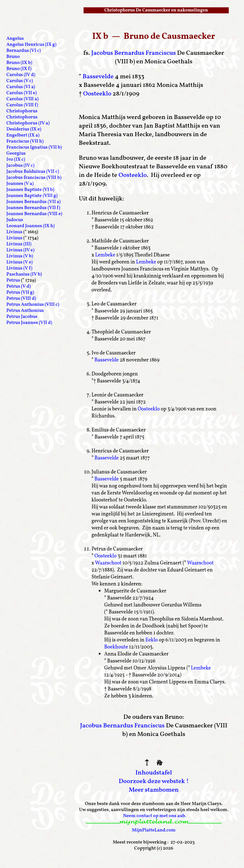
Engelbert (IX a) (23, 135)
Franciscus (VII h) (25, 141)
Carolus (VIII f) (22, 105)
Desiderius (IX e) (24, 129)
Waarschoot (108, 563)
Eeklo (152, 640)
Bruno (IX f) (19, 69)
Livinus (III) (19, 244)
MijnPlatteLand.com (154, 830)
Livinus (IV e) (20, 250)
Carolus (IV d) (21, 75)
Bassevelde (98, 77)
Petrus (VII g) (20, 293)
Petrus (13, 280)
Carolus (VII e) (21, 93)
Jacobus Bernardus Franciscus (133, 53)
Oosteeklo (97, 94)
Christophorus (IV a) (28, 123)
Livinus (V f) (19, 268)
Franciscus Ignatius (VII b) (34, 147)
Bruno (13, 57)
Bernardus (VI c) (24, 51)
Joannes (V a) (20, 184)
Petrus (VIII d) (21, 299)
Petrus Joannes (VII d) (29, 323)
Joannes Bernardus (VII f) (33, 208)
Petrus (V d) (19, 287)
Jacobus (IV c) (20, 166)
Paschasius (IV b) (24, 274)
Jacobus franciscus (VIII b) (34, 178)
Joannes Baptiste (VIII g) (32, 196)
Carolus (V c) (20, 81)
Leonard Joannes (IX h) (30, 226)
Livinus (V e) (20, 262)
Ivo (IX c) (16, 160)
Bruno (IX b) (19, 63)
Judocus (15, 220)
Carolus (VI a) (21, 87)
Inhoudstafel (154, 773)
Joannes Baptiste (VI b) (30, 190)
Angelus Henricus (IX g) (31, 45)
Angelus (15, 39)
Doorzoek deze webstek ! (154, 781)
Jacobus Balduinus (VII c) (33, 172)
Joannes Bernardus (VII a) (34, 202)
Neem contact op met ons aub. (155, 816)
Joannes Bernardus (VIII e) (34, 214)
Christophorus (22, 111)
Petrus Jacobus (22, 317)
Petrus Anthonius (25, 311)
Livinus (14, 232)
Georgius (16, 154)
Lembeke (105, 255)
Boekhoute (116, 647)
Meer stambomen (154, 790)
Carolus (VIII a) (22, 99)
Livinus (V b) (20, 256)
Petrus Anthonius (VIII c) (33, 305)
